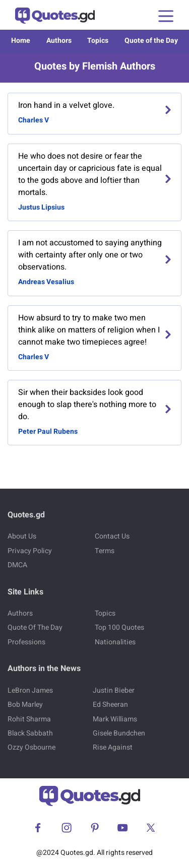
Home (21, 41)
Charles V (34, 120)
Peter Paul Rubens (48, 431)
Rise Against (113, 747)
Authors (59, 41)
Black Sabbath (30, 733)
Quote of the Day (151, 41)
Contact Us (112, 536)
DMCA (17, 565)
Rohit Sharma (29, 719)
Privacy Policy (30, 551)
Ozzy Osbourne (31, 747)
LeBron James (30, 690)
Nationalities (115, 642)
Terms (105, 551)
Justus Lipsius (41, 207)
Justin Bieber (114, 690)
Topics (98, 41)
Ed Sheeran (110, 705)
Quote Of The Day (35, 627)
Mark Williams (115, 719)
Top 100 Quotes (119, 627)
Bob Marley (25, 705)
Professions (26, 642)
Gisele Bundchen (119, 733)
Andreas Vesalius (46, 282)
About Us (22, 536)
